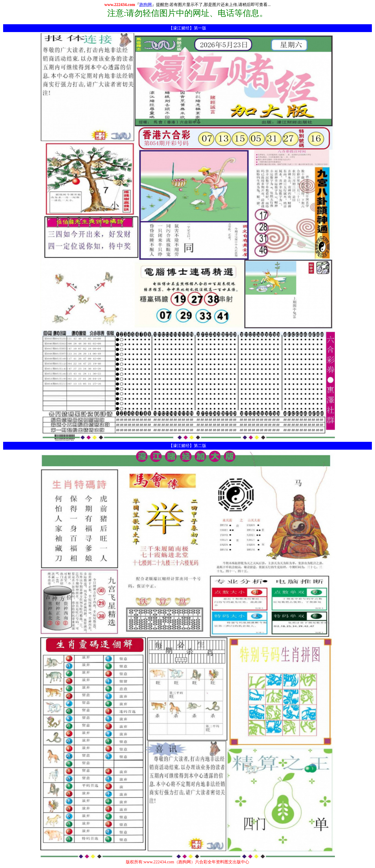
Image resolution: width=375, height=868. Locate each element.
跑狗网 (146, 5)
